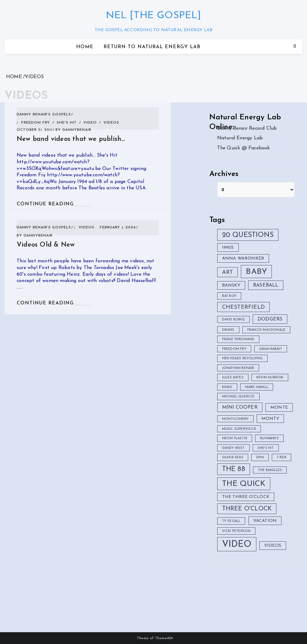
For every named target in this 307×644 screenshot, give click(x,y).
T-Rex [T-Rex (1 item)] (282, 458)
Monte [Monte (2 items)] (279, 408)
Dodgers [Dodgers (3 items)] (270, 319)
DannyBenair (77, 130)
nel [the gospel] (153, 16)
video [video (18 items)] (237, 544)
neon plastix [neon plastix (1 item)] (235, 438)
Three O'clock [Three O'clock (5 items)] (247, 509)
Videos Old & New (46, 245)
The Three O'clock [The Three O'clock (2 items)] (246, 497)
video (90, 123)
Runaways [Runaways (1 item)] (269, 438)
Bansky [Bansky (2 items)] (231, 285)
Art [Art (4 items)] (228, 272)
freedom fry (36, 123)
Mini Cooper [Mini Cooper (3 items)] (240, 407)
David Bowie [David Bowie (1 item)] (233, 320)
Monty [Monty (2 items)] (270, 419)
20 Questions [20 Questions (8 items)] (248, 235)
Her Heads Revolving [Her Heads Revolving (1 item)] (243, 359)
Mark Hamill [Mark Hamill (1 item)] (257, 387)
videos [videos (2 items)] (273, 546)
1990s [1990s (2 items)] (228, 248)
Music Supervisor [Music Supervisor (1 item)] (239, 429)
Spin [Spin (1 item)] (260, 458)
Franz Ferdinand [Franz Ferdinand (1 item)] (238, 339)
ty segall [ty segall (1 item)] (231, 521)
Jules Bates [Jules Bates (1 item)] (233, 378)
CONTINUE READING (45, 204)
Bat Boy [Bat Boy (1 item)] (229, 296)
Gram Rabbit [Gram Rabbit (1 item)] (271, 349)
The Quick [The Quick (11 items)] (244, 484)
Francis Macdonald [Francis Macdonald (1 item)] (266, 330)
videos (111, 123)
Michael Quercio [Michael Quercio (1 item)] (238, 397)
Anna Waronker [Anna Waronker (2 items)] (243, 259)
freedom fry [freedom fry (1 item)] (234, 349)
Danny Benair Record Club (247, 128)
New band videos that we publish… (71, 139)
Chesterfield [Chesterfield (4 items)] (243, 307)
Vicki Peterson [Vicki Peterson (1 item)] (236, 531)
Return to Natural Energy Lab (152, 47)
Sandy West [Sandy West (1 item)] (233, 448)
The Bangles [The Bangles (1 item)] (270, 470)
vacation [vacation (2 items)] (265, 521)
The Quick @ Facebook (244, 148)
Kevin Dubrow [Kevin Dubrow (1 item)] (270, 378)
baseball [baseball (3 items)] (266, 285)
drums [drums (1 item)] (228, 330)
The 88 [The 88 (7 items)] (234, 469)
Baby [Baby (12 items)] (256, 272)
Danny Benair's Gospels (44, 115)
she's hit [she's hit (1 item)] (266, 448)
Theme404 (164, 638)
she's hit (67, 123)
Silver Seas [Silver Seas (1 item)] (233, 458)
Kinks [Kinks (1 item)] (227, 387)
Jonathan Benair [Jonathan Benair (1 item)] (238, 368)
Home (85, 47)
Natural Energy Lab (240, 138)
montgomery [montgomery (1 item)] (235, 419)
